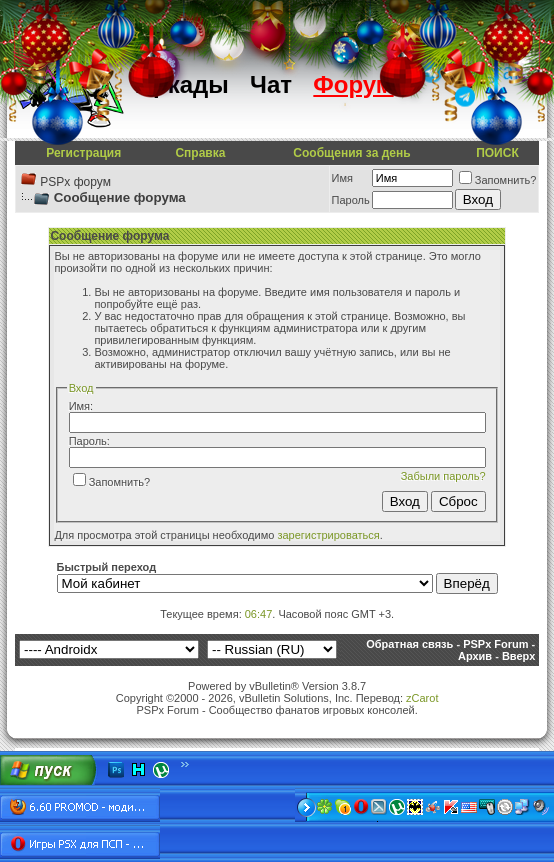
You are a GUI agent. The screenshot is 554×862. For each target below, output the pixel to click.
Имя (342, 178)
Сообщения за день (351, 153)
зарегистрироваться (328, 535)
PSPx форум (75, 182)
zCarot (422, 698)
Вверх (518, 656)
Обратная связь (409, 644)
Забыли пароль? (443, 476)
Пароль (351, 200)
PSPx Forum (495, 644)
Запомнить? (498, 180)
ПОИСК (497, 153)
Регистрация (83, 153)
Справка (200, 153)
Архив (475, 656)
